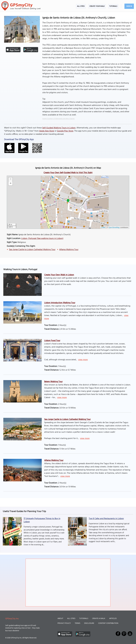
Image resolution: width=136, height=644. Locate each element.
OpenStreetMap (114, 228)
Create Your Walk (97, 6)
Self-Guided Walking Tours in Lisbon (59, 128)
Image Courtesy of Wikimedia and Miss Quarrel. (59, 119)
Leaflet (103, 228)
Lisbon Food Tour (52, 341)
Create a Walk (99, 619)
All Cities (81, 6)
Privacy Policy (64, 623)
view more (83, 360)
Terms (77, 623)
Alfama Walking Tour (69, 250)
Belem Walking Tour (53, 382)
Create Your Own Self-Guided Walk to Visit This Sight (68, 173)
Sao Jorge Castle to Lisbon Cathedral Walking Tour (32, 250)
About (60, 619)
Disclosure (89, 623)
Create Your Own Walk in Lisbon (59, 275)
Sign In (129, 6)
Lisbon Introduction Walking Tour (60, 303)
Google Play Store (65, 131)
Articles (113, 619)
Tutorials (113, 6)
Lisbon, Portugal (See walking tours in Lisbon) (42, 238)
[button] (10, 179)
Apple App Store (47, 131)
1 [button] (68, 200)
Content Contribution (108, 623)
